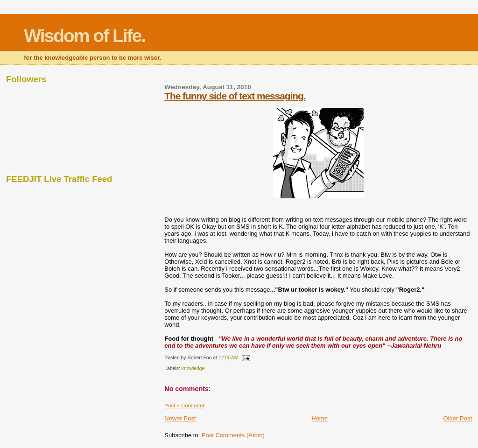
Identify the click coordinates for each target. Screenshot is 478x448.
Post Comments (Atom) (233, 435)
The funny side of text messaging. (235, 96)
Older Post (458, 418)
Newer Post (180, 418)
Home (320, 418)
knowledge (193, 368)
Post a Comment (184, 406)
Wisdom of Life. (84, 36)
